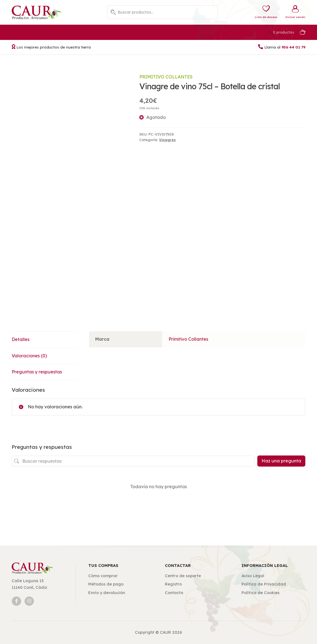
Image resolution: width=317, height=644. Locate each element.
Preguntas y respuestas (37, 372)
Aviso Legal (253, 576)
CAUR (165, 632)
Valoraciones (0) (29, 356)
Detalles (21, 339)
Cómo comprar (103, 576)
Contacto (174, 593)
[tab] (44, 340)
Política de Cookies (261, 593)
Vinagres (167, 140)
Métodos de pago (106, 584)
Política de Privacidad (264, 584)
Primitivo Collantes (166, 77)
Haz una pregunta (281, 461)
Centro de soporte (183, 576)
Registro (173, 584)
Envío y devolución (107, 593)
